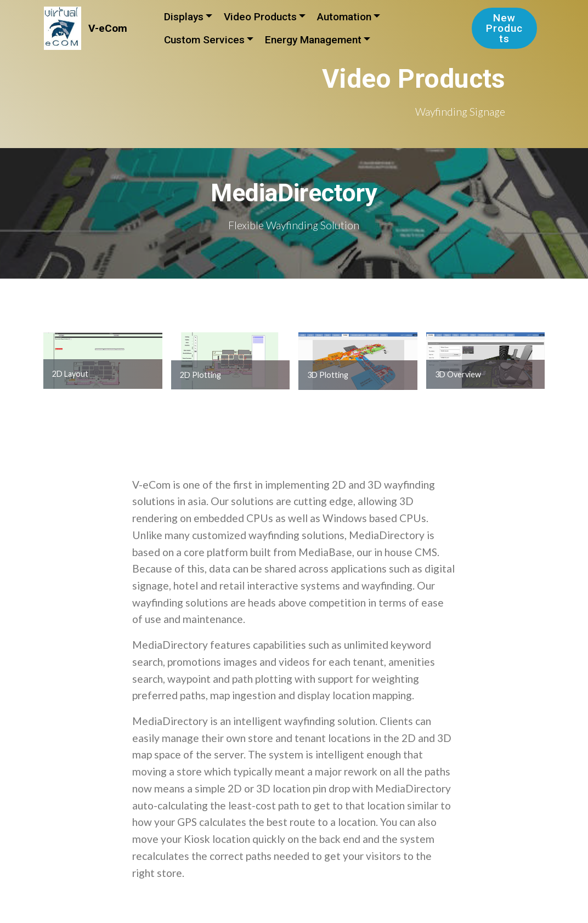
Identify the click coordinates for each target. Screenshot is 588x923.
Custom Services (204, 40)
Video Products (260, 17)
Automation (344, 17)
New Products (504, 28)
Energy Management (313, 40)
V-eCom (108, 28)
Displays (184, 17)
